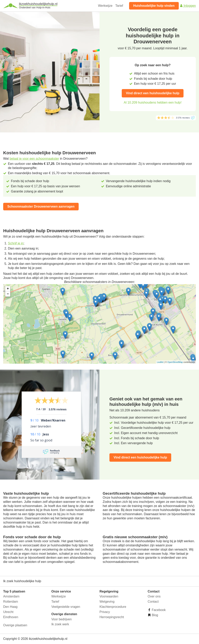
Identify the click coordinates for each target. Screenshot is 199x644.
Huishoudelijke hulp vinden (154, 6)
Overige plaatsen (15, 625)
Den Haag (10, 607)
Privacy (105, 612)
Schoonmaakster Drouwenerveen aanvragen (41, 206)
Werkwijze (105, 6)
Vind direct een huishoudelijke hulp (153, 93)
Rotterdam (11, 602)
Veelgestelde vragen (66, 607)
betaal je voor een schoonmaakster (34, 159)
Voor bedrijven (62, 619)
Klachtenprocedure (113, 607)
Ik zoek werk (60, 624)
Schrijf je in (16, 243)
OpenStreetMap (175, 362)
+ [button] (8, 289)
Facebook (158, 610)
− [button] (8, 294)
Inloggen (188, 6)
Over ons (154, 596)
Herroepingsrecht (112, 617)
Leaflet (160, 362)
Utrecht (8, 612)
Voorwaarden (109, 596)
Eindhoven (11, 617)
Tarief (119, 6)
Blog (155, 615)
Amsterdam (11, 596)
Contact (153, 602)
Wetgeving (107, 602)
